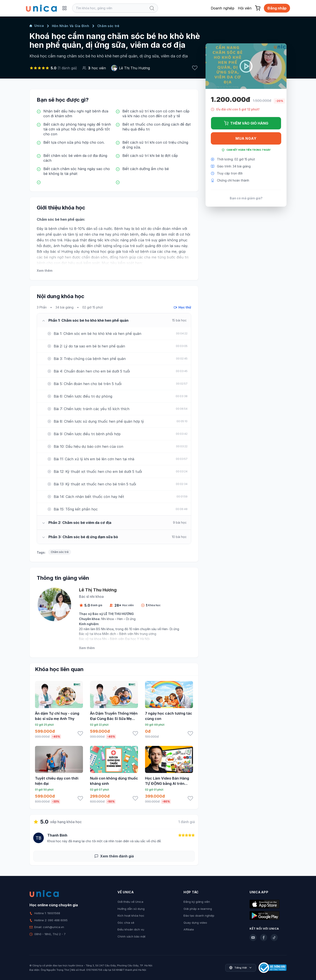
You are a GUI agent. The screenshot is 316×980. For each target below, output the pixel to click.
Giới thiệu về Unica (130, 902)
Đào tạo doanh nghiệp (199, 916)
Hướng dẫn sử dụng (131, 909)
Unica (37, 26)
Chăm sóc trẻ (108, 26)
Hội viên (245, 8)
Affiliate (189, 929)
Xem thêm (45, 271)
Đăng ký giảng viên (197, 902)
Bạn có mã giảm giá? (246, 198)
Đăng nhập (277, 8)
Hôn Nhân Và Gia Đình (71, 26)
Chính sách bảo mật (131, 936)
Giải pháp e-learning (198, 909)
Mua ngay (246, 138)
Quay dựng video (195, 923)
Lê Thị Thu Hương (134, 68)
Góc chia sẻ (126, 923)
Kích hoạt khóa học (131, 916)
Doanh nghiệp (223, 8)
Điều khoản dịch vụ (131, 929)
